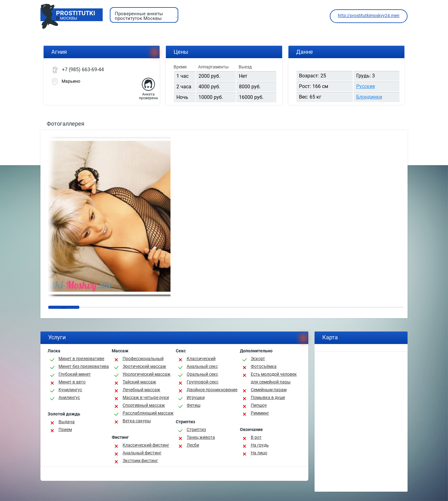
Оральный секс (202, 374)
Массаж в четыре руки (146, 397)
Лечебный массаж (141, 390)
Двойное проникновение (212, 390)
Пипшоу (259, 405)
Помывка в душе (268, 397)
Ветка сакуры (137, 421)
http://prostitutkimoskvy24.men (369, 16)
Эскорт (258, 359)
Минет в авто (72, 382)
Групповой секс (203, 382)
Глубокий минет (75, 374)
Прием (65, 429)
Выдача (67, 422)
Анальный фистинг (142, 453)
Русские (366, 86)
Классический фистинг (146, 445)
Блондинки (369, 97)
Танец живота (201, 437)
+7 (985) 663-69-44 (83, 70)
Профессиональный (143, 359)
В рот (256, 437)
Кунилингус (70, 390)
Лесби (193, 445)
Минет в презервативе (81, 359)
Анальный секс (202, 366)
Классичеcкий (201, 359)
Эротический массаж (144, 366)
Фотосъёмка (264, 366)
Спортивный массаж (144, 405)
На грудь (260, 445)
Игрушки (196, 397)
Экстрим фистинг (140, 461)
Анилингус (69, 397)
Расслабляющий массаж (148, 413)
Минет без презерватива (84, 366)
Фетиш (194, 405)
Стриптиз (196, 429)
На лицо (259, 453)
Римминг (260, 413)
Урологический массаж (147, 374)
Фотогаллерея (65, 124)
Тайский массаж (139, 382)
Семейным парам (269, 390)
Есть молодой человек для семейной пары (274, 378)
